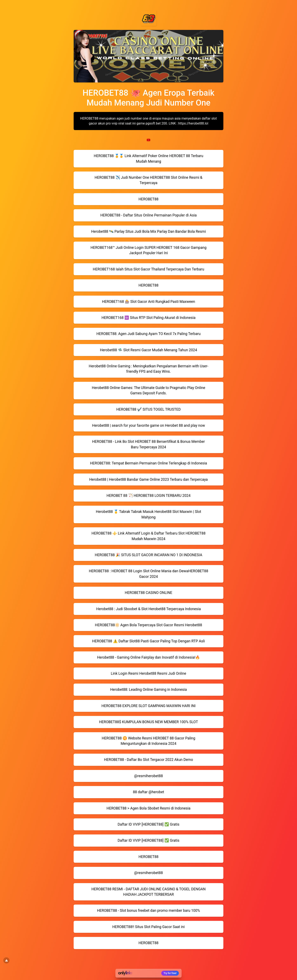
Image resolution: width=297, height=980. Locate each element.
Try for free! (170, 973)
